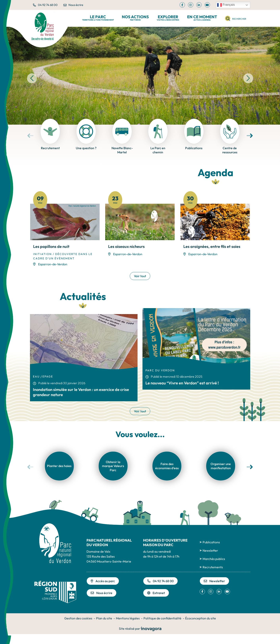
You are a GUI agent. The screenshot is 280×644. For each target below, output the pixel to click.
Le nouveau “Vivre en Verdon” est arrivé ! (182, 383)
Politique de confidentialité (162, 618)
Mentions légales (128, 618)
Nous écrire (73, 5)
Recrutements (213, 567)
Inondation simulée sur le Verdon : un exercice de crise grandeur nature (81, 392)
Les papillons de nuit (51, 246)
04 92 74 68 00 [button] (45, 5)
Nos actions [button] (135, 18)
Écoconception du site (201, 618)
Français (226, 5)
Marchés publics (214, 559)
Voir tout (140, 276)
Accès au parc (103, 581)
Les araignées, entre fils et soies (212, 246)
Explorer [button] (168, 18)
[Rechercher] (236, 18)
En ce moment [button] (202, 18)
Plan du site (104, 618)
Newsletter (210, 550)
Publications (211, 542)
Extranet (156, 593)
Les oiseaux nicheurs (126, 246)
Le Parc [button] (98, 18)
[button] (32, 78)
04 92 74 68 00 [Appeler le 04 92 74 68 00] (160, 581)
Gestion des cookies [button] (78, 618)
